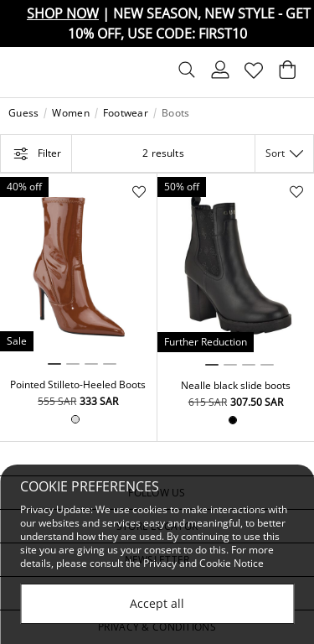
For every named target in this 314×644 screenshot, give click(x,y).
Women (70, 113)
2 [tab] (73, 364)
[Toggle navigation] (23, 72)
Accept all (157, 603)
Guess (23, 113)
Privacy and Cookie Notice (203, 563)
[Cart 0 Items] (287, 74)
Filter (36, 153)
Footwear (126, 113)
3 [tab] (91, 364)
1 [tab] (54, 364)
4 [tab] (110, 364)
